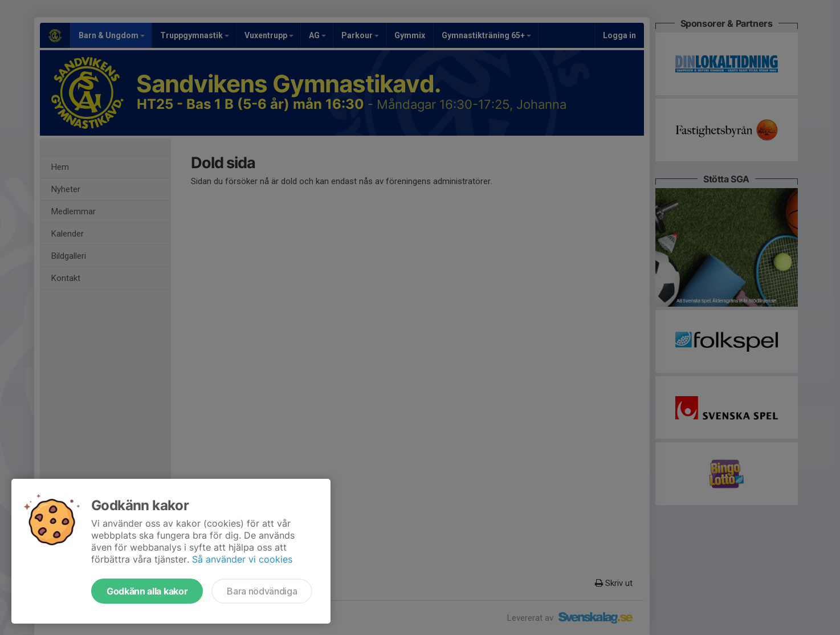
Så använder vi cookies (242, 559)
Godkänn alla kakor (147, 591)
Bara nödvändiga (262, 591)
